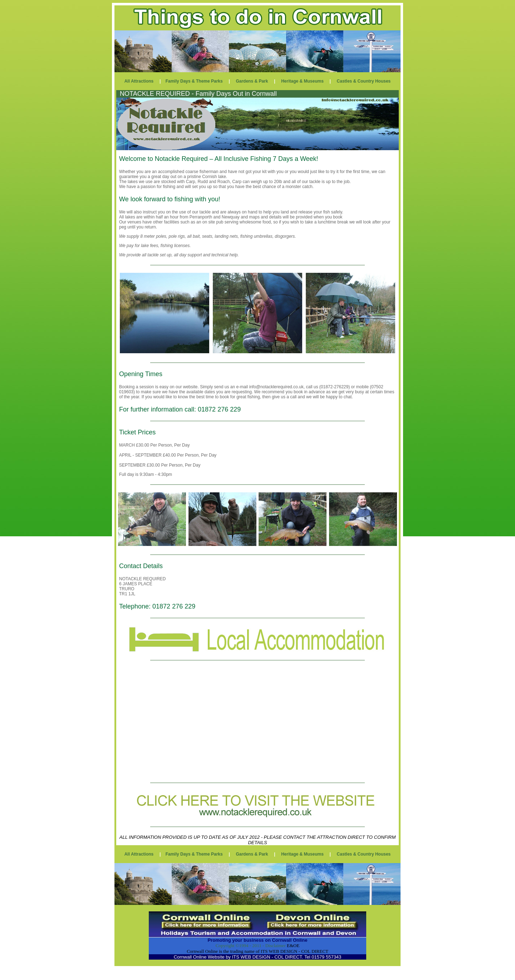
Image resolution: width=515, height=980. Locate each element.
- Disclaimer (274, 945)
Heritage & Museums (302, 81)
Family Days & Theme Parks (194, 81)
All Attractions (139, 81)
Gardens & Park (252, 81)
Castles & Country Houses (364, 81)
